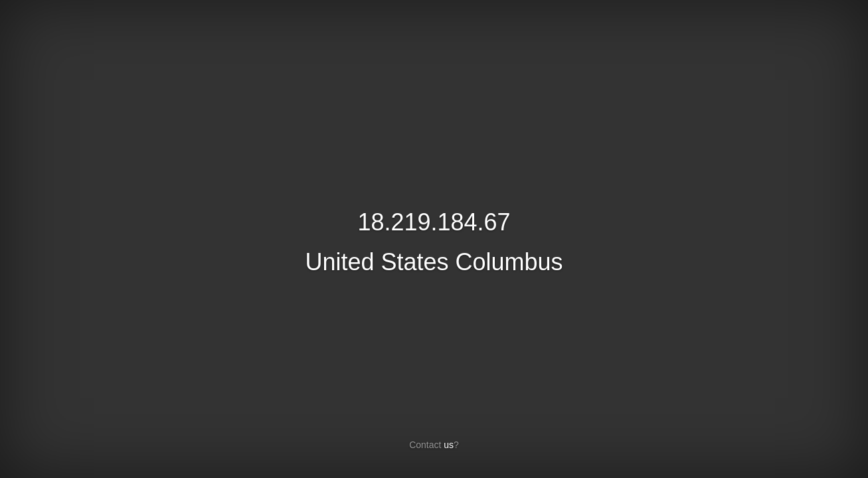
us (449, 445)
